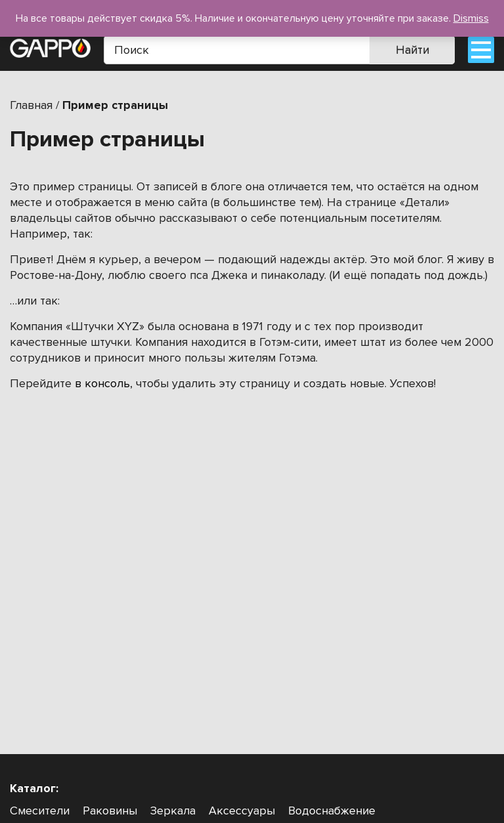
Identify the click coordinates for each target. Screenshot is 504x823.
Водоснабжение (332, 811)
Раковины (110, 811)
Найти (412, 50)
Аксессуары (242, 811)
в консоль (102, 383)
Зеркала (173, 811)
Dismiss (471, 18)
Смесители (40, 811)
